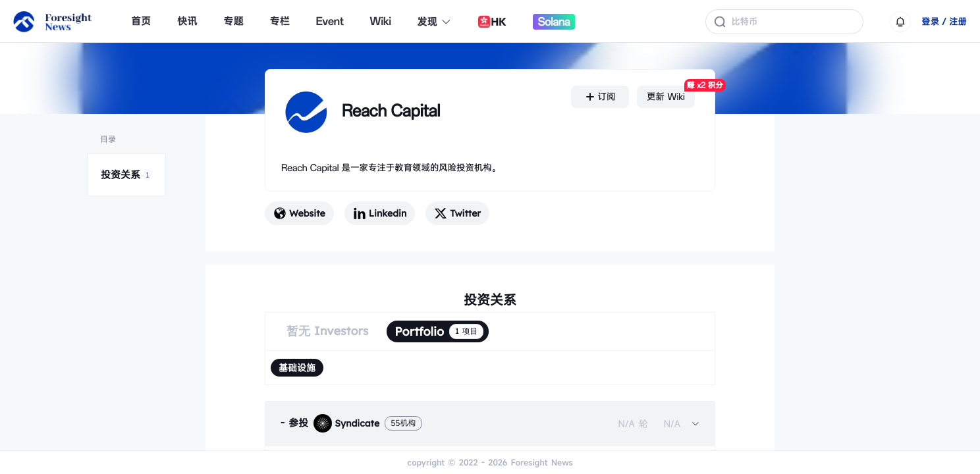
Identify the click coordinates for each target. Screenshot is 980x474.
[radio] (297, 368)
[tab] (490, 423)
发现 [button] (435, 22)
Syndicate (346, 423)
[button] (490, 423)
